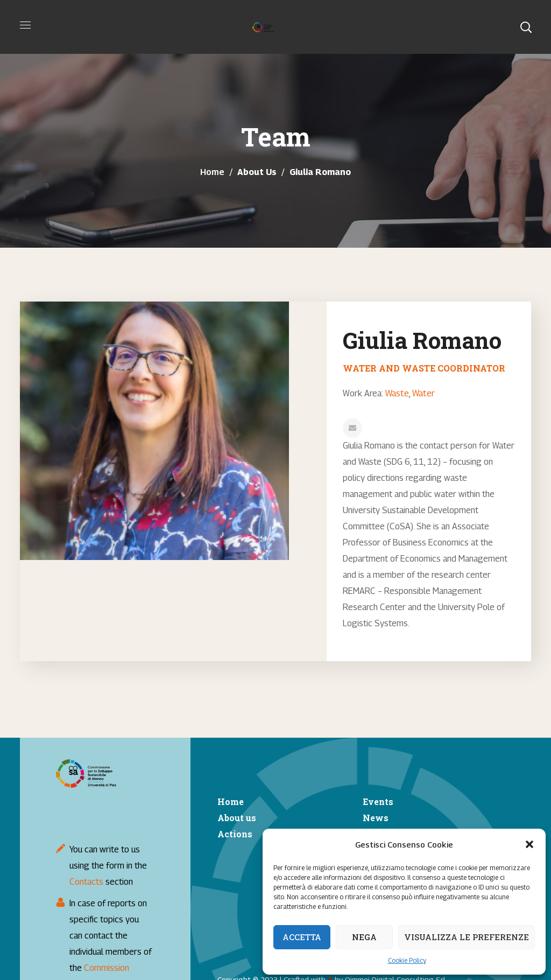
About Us (257, 172)
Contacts (86, 882)
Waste (397, 393)
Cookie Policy (407, 960)
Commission (107, 968)
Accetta (302, 937)
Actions (235, 834)
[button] (529, 844)
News (376, 818)
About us (237, 818)
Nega (364, 937)
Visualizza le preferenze (467, 937)
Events (378, 801)
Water (423, 393)
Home (212, 172)
